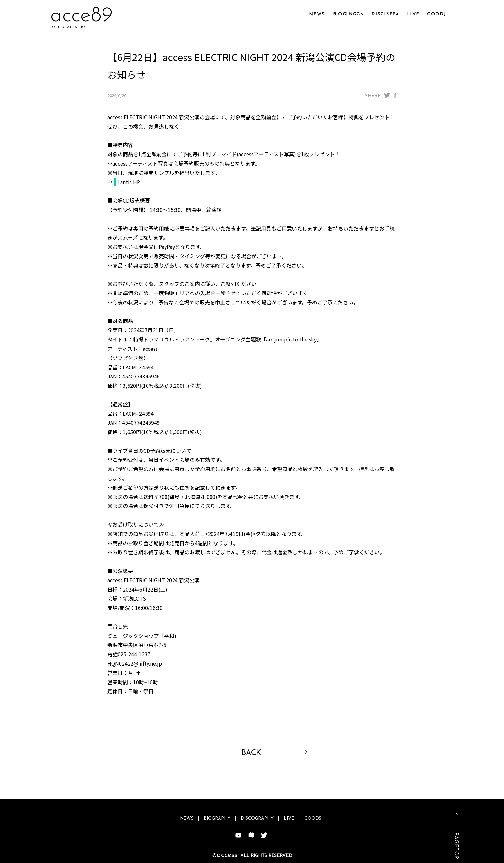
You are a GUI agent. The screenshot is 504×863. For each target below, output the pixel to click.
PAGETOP (456, 846)
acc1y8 (79, 16)
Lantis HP (129, 182)
